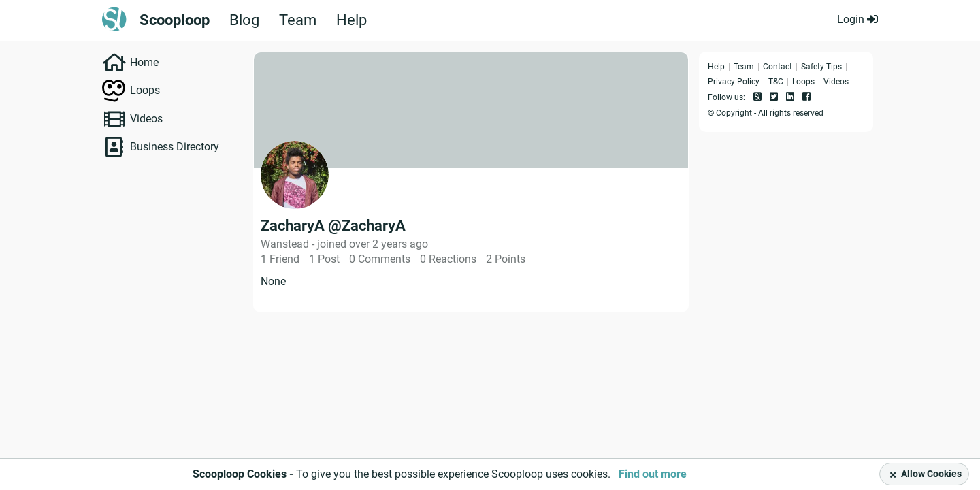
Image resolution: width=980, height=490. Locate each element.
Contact (778, 67)
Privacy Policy (734, 82)
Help (352, 20)
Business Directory (175, 147)
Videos (146, 119)
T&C (776, 82)
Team (298, 20)
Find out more (653, 474)
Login (857, 19)
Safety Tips (821, 67)
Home (144, 62)
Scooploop (175, 20)
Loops (145, 90)
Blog (244, 20)
